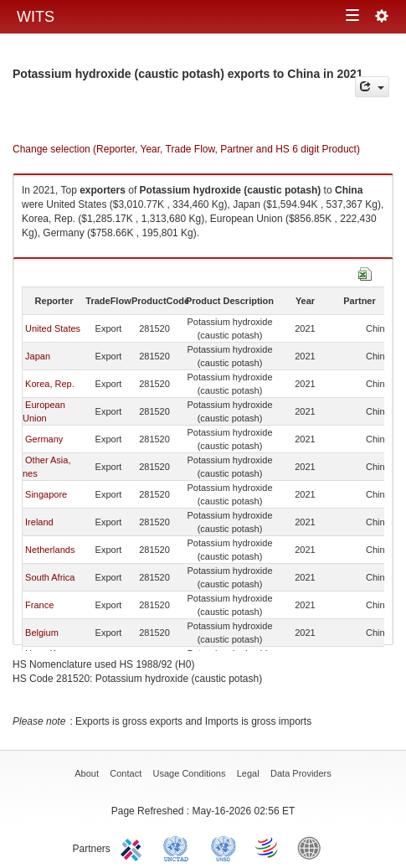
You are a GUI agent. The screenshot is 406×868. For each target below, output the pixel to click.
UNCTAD (179, 847)
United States (53, 328)
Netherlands (50, 550)
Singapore (46, 494)
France (39, 605)
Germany (44, 439)
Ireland (39, 522)
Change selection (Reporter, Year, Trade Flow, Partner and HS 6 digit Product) (186, 149)
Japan (38, 356)
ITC (134, 847)
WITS (36, 17)
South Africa (50, 577)
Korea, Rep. (50, 384)
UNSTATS (224, 847)
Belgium (42, 633)
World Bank (313, 847)
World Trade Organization (268, 847)
